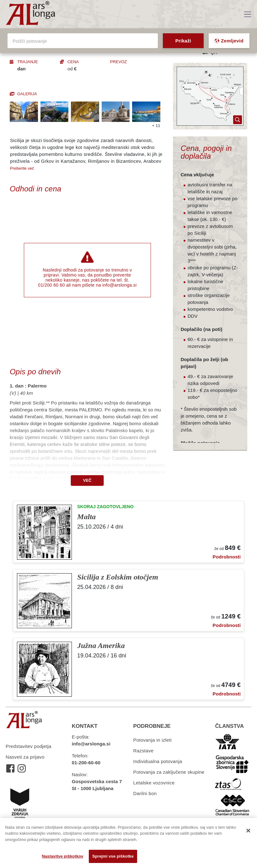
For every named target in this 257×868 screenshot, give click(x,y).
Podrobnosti (227, 557)
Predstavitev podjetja (29, 746)
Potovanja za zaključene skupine (169, 772)
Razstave (144, 751)
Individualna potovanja (158, 761)
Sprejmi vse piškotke (113, 856)
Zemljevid (229, 41)
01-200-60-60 (86, 763)
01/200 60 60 (51, 285)
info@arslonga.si (119, 285)
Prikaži (183, 41)
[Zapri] (248, 831)
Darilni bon (145, 793)
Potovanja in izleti (153, 740)
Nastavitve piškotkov (62, 856)
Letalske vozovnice (154, 783)
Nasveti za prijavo (25, 757)
